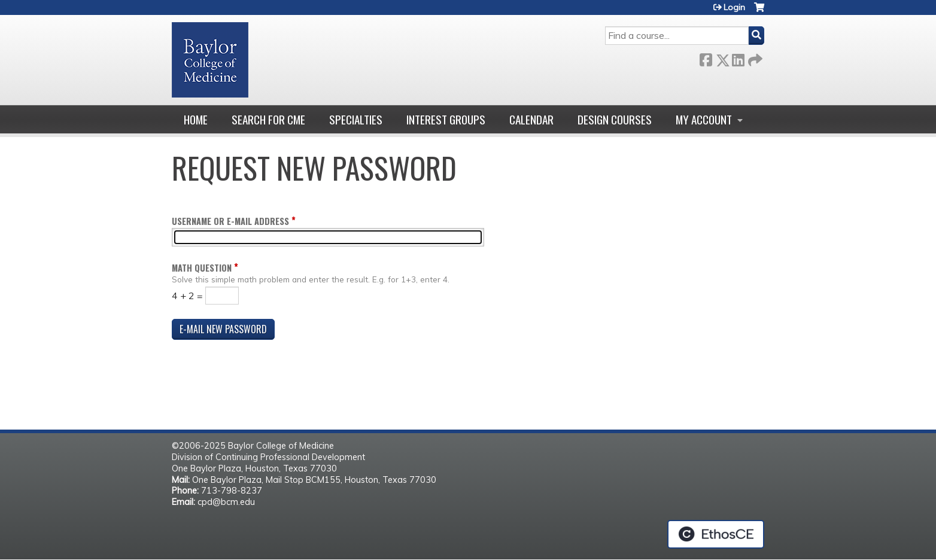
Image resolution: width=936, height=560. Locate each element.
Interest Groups (446, 119)
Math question (202, 268)
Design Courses (615, 119)
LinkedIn (738, 58)
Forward (754, 58)
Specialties (356, 119)
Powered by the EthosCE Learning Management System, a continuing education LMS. (716, 534)
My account (704, 119)
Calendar (531, 119)
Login (734, 7)
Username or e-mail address (230, 221)
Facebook (706, 58)
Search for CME (268, 119)
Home (196, 119)
